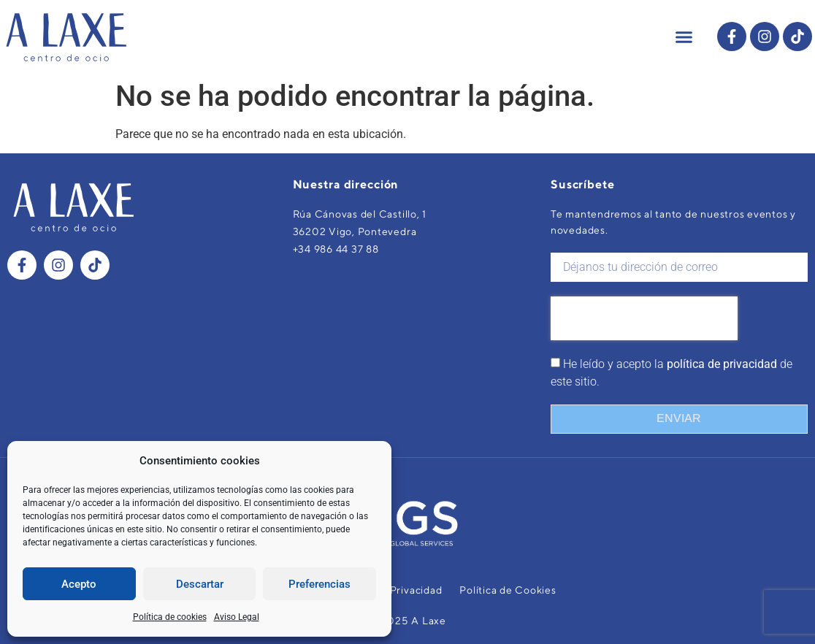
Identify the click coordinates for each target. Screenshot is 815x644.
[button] (684, 37)
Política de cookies (170, 617)
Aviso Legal (237, 617)
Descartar (200, 584)
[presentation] (644, 318)
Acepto (79, 584)
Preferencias (320, 584)
